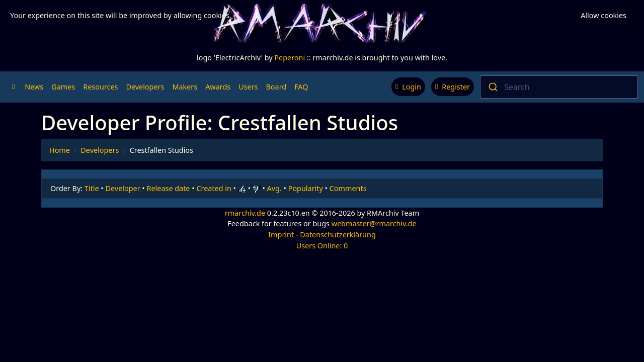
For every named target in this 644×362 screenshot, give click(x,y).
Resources (100, 87)
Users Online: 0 (322, 246)
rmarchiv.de (245, 213)
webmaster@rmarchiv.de (374, 223)
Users (248, 87)
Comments (348, 188)
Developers (145, 87)
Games (63, 87)
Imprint (281, 235)
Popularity (306, 188)
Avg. (274, 188)
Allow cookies (603, 15)
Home (60, 150)
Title (92, 188)
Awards (218, 87)
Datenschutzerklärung (338, 235)
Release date (169, 188)
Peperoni (290, 58)
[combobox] (559, 87)
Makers (185, 87)
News (34, 87)
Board (276, 87)
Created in (214, 188)
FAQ (301, 87)
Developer (123, 188)
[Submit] (492, 87)
